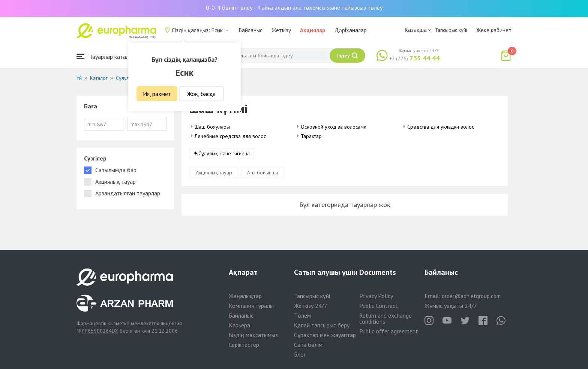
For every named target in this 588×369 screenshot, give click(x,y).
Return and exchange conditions (385, 318)
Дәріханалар (351, 30)
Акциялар (313, 30)
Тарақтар (311, 136)
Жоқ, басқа (201, 94)
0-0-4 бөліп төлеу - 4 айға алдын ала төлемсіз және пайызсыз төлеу (294, 7)
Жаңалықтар (245, 296)
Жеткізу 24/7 (311, 306)
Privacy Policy (376, 296)
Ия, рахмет (157, 94)
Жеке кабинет (494, 30)
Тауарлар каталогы (107, 56)
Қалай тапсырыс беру (322, 325)
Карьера (239, 325)
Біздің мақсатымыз (253, 335)
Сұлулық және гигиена (224, 153)
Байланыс (251, 30)
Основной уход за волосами (334, 127)
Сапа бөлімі (309, 345)
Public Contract (379, 306)
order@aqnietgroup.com (471, 296)
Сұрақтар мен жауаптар (325, 335)
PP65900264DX (100, 331)
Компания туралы (251, 306)
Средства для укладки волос (441, 127)
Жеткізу (281, 30)
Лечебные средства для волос (230, 136)
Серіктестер (244, 345)
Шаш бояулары (212, 127)
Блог (300, 354)
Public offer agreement (389, 331)
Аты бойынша (263, 172)
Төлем (302, 315)
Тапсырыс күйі (451, 30)
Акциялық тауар (214, 172)
